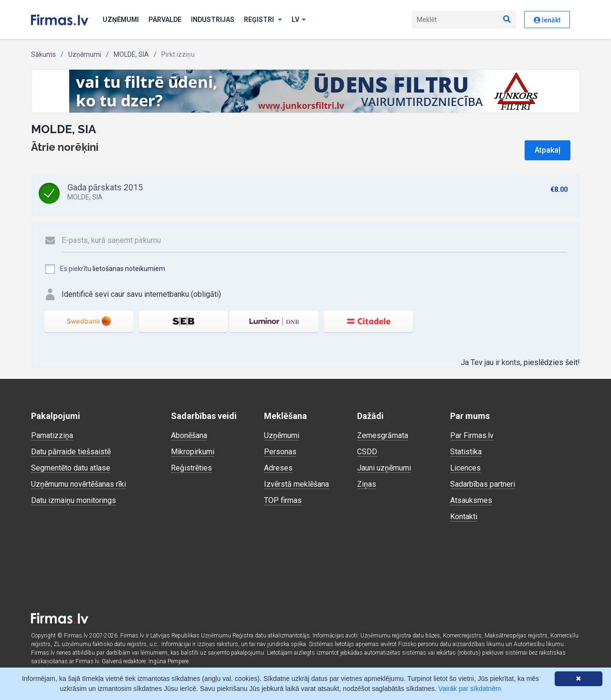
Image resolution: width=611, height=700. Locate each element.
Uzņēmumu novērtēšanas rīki (79, 484)
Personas (280, 452)
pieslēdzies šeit (551, 362)
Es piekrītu (105, 269)
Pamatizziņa (52, 435)
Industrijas (213, 20)
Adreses (278, 468)
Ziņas (367, 484)
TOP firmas (283, 500)
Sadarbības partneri (483, 484)
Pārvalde (165, 20)
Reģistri (263, 20)
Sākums (43, 54)
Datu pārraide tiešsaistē (71, 452)
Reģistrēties (191, 468)
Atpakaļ (548, 150)
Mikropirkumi (193, 452)
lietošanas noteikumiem (129, 269)
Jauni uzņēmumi (384, 468)
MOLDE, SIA (131, 54)
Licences (465, 468)
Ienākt (547, 20)
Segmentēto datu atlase (71, 468)
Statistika (466, 452)
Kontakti (464, 517)
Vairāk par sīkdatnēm (469, 689)
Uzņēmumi (121, 20)
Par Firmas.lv (472, 435)
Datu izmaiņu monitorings (74, 500)
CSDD (367, 452)
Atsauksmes (471, 500)
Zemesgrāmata (383, 435)
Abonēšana (189, 435)
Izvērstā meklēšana (296, 484)
